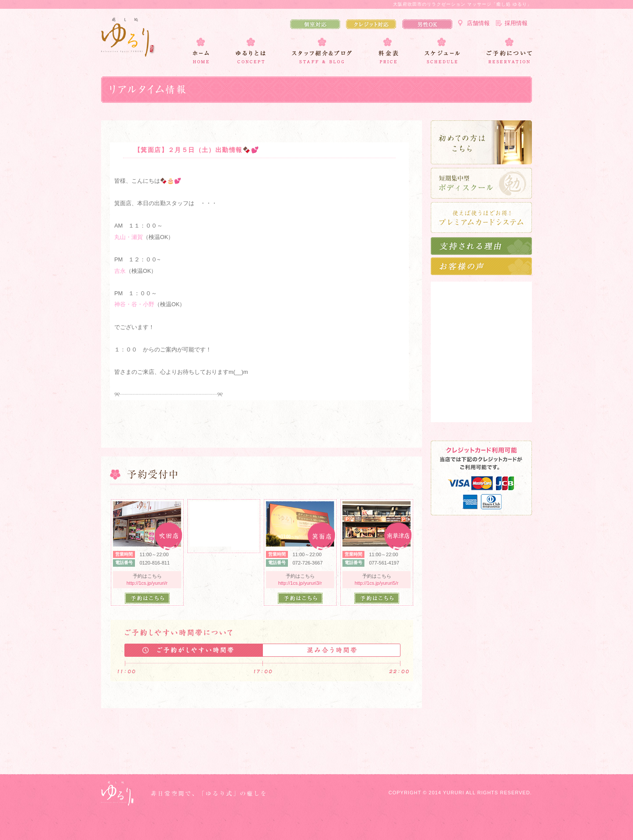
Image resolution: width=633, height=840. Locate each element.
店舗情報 (478, 23)
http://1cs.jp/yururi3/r (300, 583)
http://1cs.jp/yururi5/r (377, 583)
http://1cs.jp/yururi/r (147, 583)
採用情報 (516, 23)
